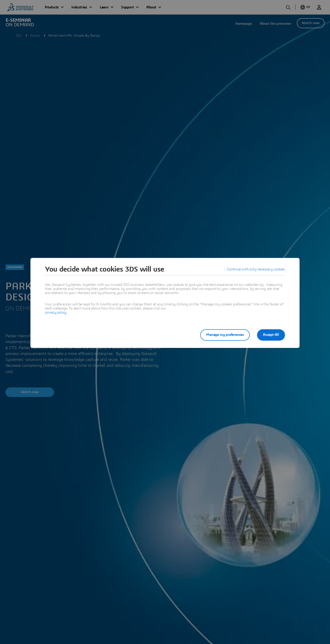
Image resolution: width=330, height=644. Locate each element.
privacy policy (56, 312)
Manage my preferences (225, 335)
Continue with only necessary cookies (256, 269)
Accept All (271, 335)
